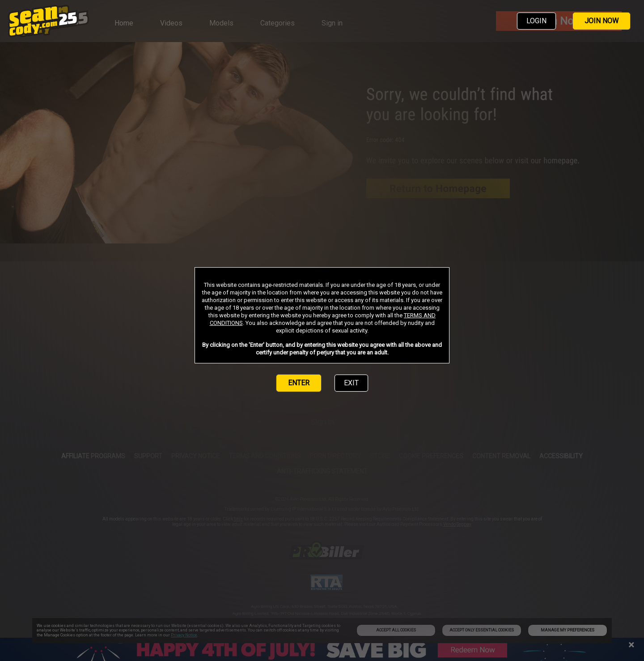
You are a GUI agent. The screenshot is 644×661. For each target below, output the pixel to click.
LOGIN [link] (536, 21)
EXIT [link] (351, 383)
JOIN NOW (602, 21)
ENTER (299, 383)
